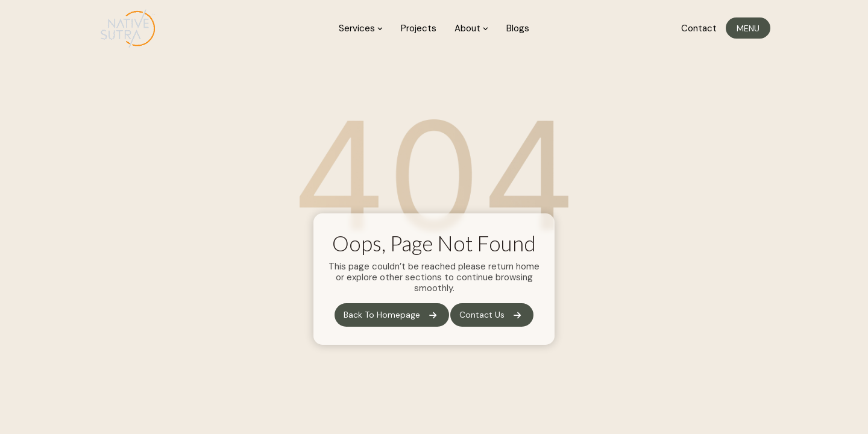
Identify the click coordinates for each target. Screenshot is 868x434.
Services (361, 28)
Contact (699, 28)
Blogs (518, 28)
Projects (419, 28)
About (471, 28)
